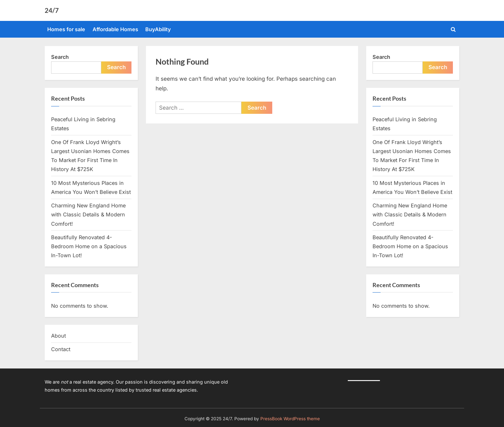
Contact (61, 349)
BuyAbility (158, 29)
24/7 (52, 10)
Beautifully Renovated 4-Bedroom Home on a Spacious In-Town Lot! (89, 246)
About (59, 336)
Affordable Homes (115, 29)
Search (60, 57)
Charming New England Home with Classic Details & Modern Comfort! (88, 215)
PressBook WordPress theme (290, 419)
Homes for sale (66, 29)
